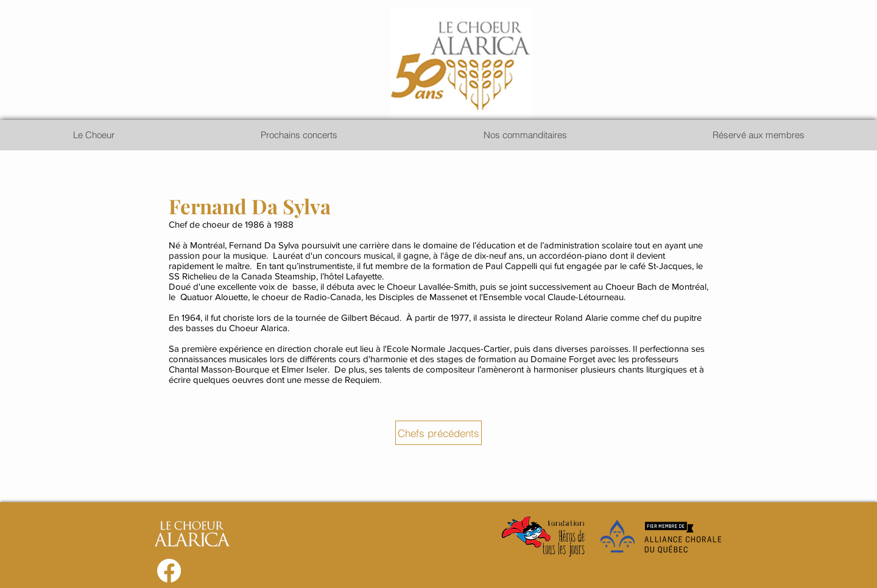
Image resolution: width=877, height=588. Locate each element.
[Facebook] (169, 571)
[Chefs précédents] (438, 433)
